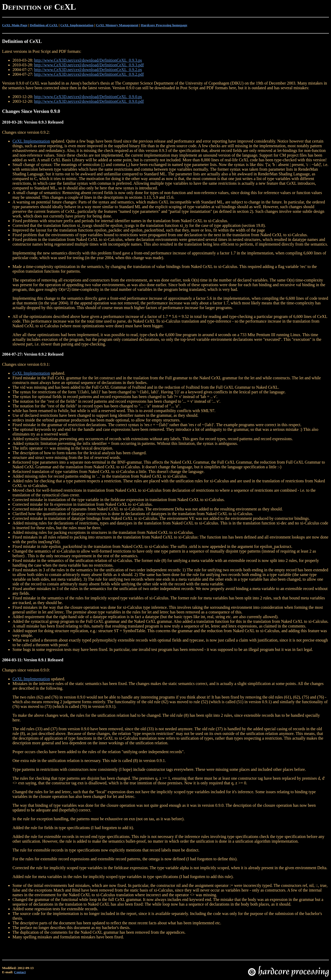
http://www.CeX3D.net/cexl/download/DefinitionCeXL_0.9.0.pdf (89, 101)
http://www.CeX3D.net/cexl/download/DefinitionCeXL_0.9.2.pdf (89, 74)
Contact (20, 972)
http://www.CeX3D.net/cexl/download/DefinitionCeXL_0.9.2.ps (88, 70)
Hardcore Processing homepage (164, 25)
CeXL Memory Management (117, 25)
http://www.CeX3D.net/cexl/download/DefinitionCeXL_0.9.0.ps (88, 97)
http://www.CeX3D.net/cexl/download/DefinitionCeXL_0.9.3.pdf (89, 65)
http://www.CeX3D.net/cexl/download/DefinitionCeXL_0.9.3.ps (88, 60)
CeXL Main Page (15, 25)
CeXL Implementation (77, 25)
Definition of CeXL (44, 25)
